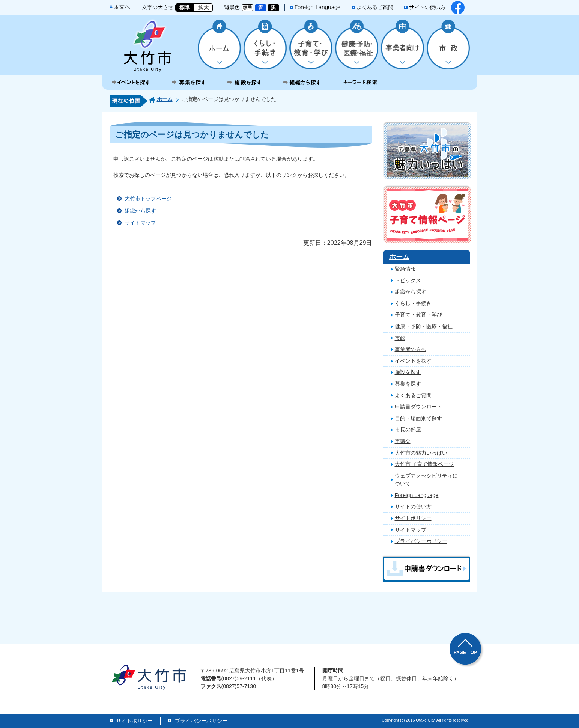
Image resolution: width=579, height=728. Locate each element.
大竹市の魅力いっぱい (421, 453)
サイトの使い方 (413, 506)
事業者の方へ (411, 349)
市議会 (403, 441)
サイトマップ (140, 223)
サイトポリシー (413, 518)
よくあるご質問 (413, 395)
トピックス (408, 280)
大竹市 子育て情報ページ (424, 464)
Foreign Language (417, 495)
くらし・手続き (413, 303)
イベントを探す (413, 361)
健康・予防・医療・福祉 (424, 326)
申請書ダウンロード (418, 407)
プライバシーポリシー (421, 541)
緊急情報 (405, 269)
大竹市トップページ (148, 199)
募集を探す (408, 384)
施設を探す (408, 372)
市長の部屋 (408, 430)
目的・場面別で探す (418, 418)
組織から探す (140, 211)
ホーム (165, 99)
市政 (400, 338)
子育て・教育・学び (418, 315)
